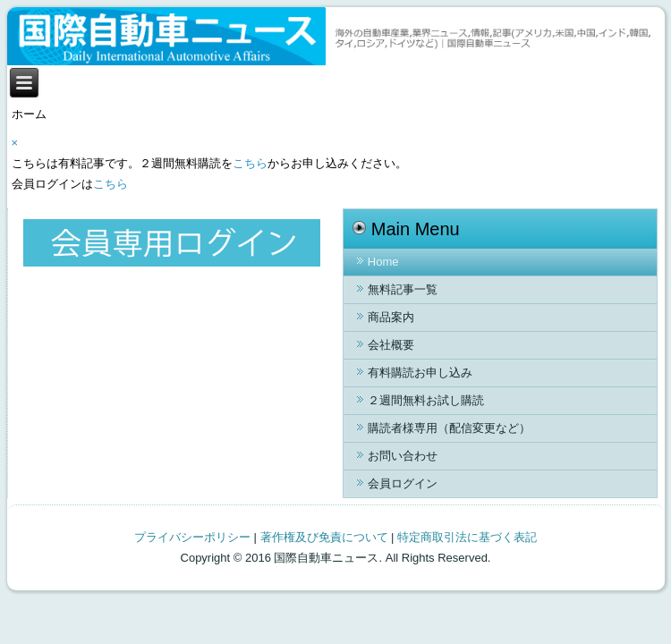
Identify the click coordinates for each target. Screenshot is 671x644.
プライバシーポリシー (192, 537)
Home (383, 262)
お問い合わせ (403, 456)
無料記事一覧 (403, 289)
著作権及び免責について (324, 537)
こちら (250, 163)
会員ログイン (403, 483)
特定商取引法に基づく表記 (467, 537)
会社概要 (391, 345)
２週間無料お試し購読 (426, 400)
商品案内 (391, 317)
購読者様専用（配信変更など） (449, 428)
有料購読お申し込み (420, 373)
